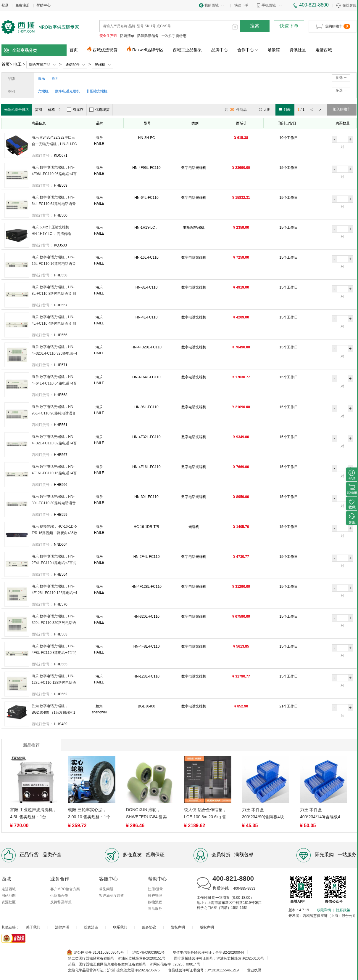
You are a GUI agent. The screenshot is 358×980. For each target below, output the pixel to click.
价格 (55, 110)
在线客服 (346, 6)
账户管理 (155, 896)
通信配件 (72, 65)
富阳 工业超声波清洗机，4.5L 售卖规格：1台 (33, 813)
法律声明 (62, 927)
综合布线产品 (40, 65)
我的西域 (212, 5)
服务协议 (149, 927)
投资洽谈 (91, 927)
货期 (38, 110)
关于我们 (33, 927)
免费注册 (22, 5)
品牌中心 (220, 50)
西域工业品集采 (187, 50)
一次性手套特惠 (174, 36)
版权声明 (207, 927)
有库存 (75, 110)
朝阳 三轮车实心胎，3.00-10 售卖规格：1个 (89, 813)
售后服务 (155, 909)
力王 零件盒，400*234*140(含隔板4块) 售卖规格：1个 (323, 814)
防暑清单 (127, 36)
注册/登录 (155, 889)
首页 (74, 50)
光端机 (100, 65)
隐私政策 (343, 910)
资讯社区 (298, 50)
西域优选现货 (105, 50)
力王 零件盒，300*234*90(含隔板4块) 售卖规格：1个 (264, 814)
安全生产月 (108, 36)
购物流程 (155, 902)
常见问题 (106, 889)
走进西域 (324, 50)
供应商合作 (59, 896)
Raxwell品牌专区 (148, 50)
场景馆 (274, 50)
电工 (17, 64)
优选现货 (99, 110)
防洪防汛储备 (148, 36)
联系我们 (120, 927)
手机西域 (269, 5)
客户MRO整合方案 (65, 889)
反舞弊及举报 (61, 902)
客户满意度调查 (112, 896)
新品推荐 (31, 745)
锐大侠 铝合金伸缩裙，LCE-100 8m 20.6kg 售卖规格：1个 (207, 814)
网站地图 (9, 896)
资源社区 (9, 902)
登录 (5, 5)
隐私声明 (178, 927)
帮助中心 (43, 5)
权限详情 (324, 910)
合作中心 (248, 50)
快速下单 (241, 5)
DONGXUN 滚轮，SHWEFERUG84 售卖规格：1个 (149, 814)
